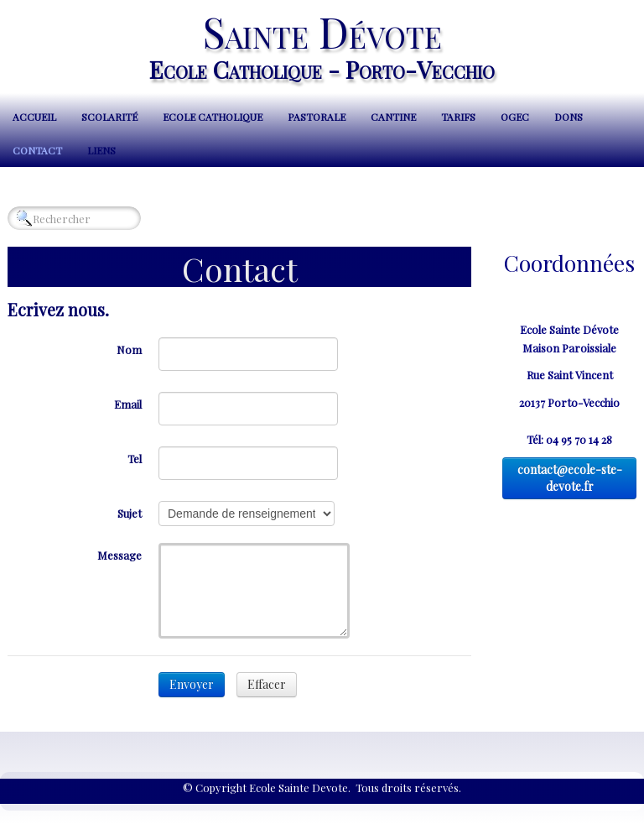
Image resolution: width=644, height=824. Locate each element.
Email (128, 404)
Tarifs (458, 117)
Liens (101, 150)
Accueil (34, 117)
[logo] (322, 44)
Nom (129, 349)
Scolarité (109, 117)
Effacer (267, 684)
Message (119, 555)
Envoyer (192, 684)
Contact (37, 150)
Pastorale (317, 117)
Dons (569, 117)
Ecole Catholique (213, 117)
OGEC (515, 117)
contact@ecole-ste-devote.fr (570, 478)
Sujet (130, 513)
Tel (135, 459)
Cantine (393, 117)
